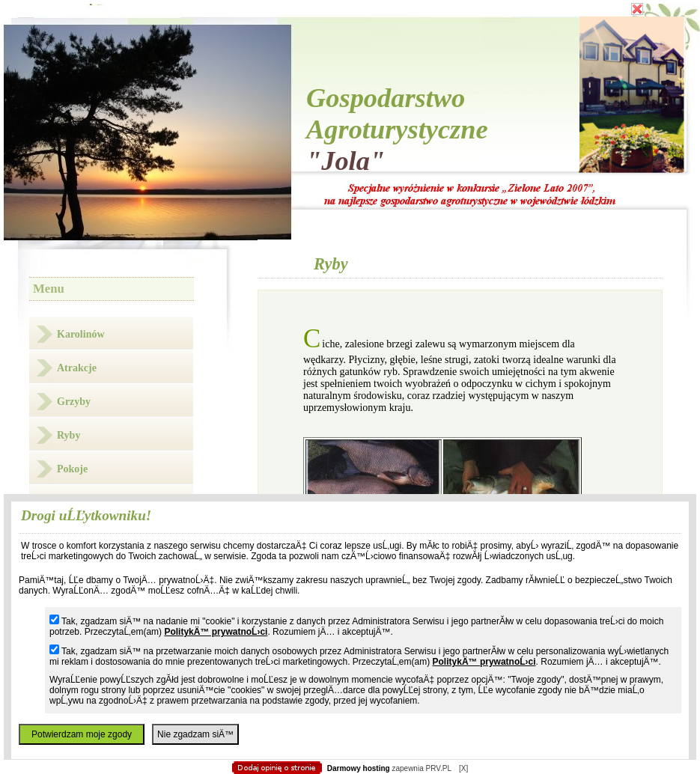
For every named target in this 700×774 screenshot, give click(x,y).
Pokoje (72, 469)
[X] (463, 768)
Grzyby (74, 402)
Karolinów (81, 334)
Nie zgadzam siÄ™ (195, 734)
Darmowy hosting (359, 768)
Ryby (69, 435)
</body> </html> (350, 75)
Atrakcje (77, 368)
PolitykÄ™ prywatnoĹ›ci (216, 632)
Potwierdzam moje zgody (82, 734)
